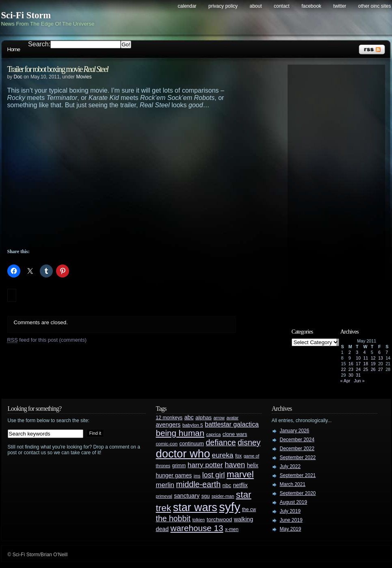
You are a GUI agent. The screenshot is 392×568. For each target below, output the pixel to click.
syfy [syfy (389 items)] (230, 507)
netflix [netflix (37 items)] (240, 485)
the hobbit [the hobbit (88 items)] (173, 518)
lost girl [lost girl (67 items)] (214, 475)
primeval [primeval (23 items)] (164, 496)
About (256, 6)
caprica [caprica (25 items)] (214, 434)
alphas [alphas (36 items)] (204, 417)
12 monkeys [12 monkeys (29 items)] (169, 418)
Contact (282, 6)
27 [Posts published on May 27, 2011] (381, 369)
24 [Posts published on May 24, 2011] (358, 369)
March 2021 (293, 484)
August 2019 (293, 502)
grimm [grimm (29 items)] (179, 466)
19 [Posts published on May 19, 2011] (373, 364)
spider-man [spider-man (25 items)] (223, 496)
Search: (39, 44)
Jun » (359, 381)
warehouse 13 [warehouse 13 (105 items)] (197, 528)
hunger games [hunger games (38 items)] (174, 475)
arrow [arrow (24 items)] (219, 418)
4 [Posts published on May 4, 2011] (364, 352)
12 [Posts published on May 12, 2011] (373, 358)
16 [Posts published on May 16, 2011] (351, 364)
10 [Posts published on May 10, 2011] (358, 358)
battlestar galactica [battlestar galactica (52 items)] (232, 424)
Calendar (187, 6)
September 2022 (298, 457)
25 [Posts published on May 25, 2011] (366, 369)
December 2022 (297, 449)
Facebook (311, 6)
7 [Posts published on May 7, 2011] (387, 352)
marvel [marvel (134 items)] (240, 474)
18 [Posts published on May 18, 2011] (366, 364)
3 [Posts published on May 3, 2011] (357, 352)
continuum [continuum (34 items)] (192, 443)
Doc (18, 77)
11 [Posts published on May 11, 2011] (366, 358)
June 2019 (291, 520)
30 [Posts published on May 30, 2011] (351, 375)
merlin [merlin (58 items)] (165, 485)
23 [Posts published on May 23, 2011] (351, 369)
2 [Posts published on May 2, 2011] (350, 352)
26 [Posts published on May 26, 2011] (373, 369)
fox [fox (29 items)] (238, 456)
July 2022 (290, 466)
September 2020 (298, 493)
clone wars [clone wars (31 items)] (235, 434)
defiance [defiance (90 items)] (221, 442)
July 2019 (290, 511)
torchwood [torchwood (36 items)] (220, 519)
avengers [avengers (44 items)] (168, 425)
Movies (84, 77)
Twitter (340, 6)
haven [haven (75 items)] (235, 465)
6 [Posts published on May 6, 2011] (379, 352)
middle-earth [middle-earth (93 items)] (198, 484)
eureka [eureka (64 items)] (223, 455)
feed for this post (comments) (47, 340)
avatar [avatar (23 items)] (232, 418)
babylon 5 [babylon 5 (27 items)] (193, 425)
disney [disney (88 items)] (249, 442)
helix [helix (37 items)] (253, 465)
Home (14, 49)
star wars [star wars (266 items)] (195, 507)
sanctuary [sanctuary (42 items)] (187, 496)
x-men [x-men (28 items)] (232, 529)
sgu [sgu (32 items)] (206, 496)
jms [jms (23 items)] (197, 476)
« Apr (345, 381)
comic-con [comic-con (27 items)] (167, 443)
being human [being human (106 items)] (180, 433)
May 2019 (291, 529)
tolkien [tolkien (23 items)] (198, 520)
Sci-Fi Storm (26, 15)
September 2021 (298, 475)
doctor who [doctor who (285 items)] (183, 454)
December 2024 (297, 440)
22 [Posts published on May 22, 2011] (344, 369)
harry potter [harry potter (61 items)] (205, 465)
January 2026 (295, 431)
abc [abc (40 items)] (189, 417)
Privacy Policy (223, 6)
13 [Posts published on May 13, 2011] (381, 358)
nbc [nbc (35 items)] (227, 485)
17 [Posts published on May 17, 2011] (358, 364)
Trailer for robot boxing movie (58, 69)
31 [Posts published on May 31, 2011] (358, 375)
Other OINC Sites (375, 6)
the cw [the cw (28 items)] (249, 509)
